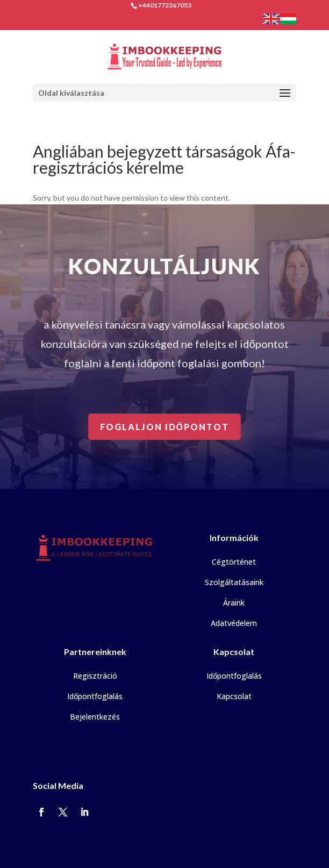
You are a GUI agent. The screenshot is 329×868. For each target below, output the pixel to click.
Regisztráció (95, 676)
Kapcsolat (234, 696)
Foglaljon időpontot (165, 426)
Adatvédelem (234, 623)
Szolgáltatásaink (234, 582)
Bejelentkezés (95, 717)
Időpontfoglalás (95, 696)
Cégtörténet (234, 562)
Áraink (234, 603)
